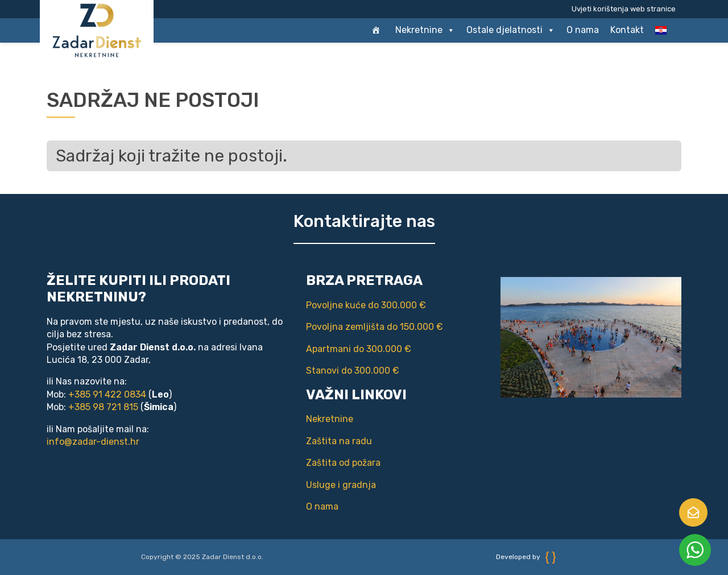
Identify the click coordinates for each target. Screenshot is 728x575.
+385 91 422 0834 (107, 394)
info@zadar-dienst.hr (93, 442)
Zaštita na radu (339, 441)
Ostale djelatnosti (511, 30)
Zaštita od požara (343, 463)
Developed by (526, 557)
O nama (583, 30)
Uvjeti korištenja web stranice (624, 9)
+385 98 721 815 (103, 407)
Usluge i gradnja (341, 485)
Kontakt (627, 30)
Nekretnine (425, 30)
